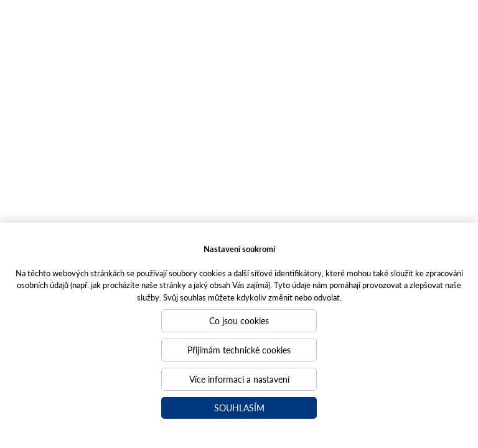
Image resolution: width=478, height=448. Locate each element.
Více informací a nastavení (239, 379)
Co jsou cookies (239, 320)
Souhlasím (239, 408)
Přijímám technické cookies (239, 350)
